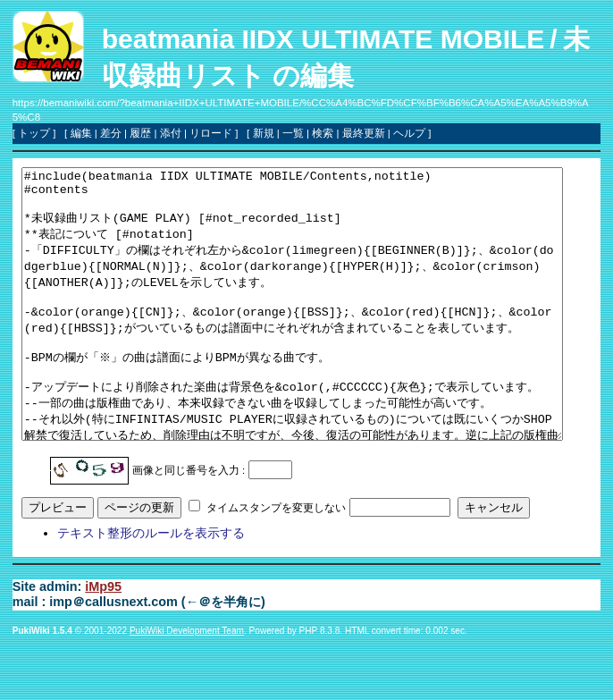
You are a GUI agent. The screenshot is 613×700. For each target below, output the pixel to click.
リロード (211, 133)
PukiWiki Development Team (187, 684)
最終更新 (364, 133)
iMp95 (103, 640)
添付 (171, 133)
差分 (111, 133)
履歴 (140, 133)
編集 (81, 133)
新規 (264, 133)
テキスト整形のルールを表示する (151, 586)
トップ (34, 133)
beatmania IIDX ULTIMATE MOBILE (323, 39)
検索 (323, 133)
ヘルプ (409, 133)
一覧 (293, 133)
